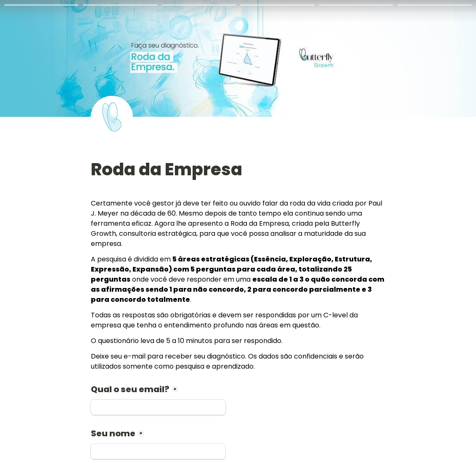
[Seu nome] (158, 451)
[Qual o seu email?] (158, 407)
